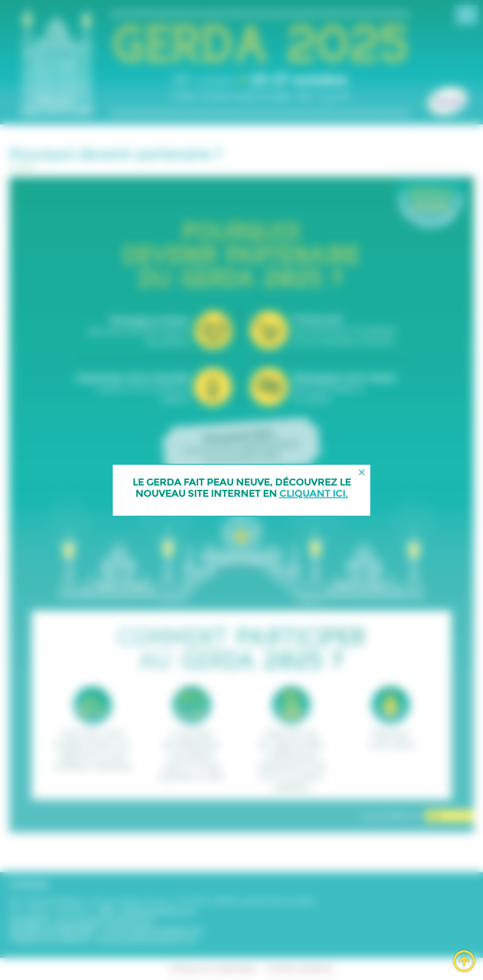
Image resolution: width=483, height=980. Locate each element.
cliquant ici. (314, 494)
